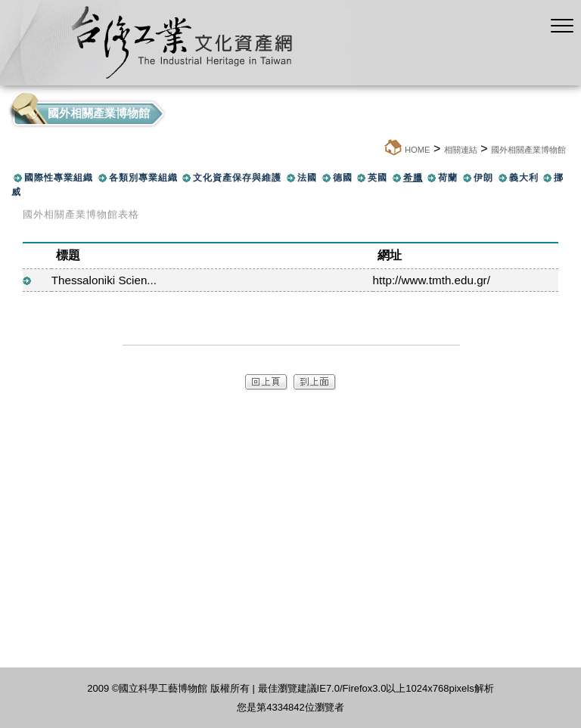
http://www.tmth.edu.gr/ (432, 280)
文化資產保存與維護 (237, 178)
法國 (307, 178)
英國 (377, 178)
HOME (418, 150)
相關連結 (461, 150)
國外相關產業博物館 (528, 150)
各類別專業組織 (143, 178)
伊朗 (483, 178)
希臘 (413, 178)
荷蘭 (448, 178)
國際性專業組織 (59, 178)
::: (379, 149)
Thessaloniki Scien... (104, 280)
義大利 (524, 178)
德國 (343, 178)
